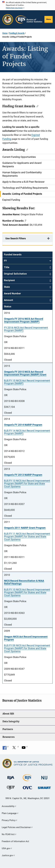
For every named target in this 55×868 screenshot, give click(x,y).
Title (7, 267)
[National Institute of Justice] (44, 776)
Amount (9, 300)
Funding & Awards (17, 33)
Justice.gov (8, 855)
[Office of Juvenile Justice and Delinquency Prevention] (11, 788)
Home (5, 33)
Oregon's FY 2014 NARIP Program (23, 425)
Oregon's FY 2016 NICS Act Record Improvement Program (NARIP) (24, 320)
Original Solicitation (15, 274)
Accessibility (9, 806)
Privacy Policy (10, 820)
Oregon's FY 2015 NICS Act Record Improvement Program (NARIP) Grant (25, 373)
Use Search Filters (16, 238)
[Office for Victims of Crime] (27, 788)
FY (27, 261)
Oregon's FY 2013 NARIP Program (23, 475)
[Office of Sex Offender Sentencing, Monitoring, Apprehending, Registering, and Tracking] (44, 787)
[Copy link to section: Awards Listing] (26, 149)
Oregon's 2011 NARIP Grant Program (25, 528)
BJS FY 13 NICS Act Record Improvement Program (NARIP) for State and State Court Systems (27, 484)
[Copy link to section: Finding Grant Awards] (37, 106)
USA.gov (7, 848)
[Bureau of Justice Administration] (11, 776)
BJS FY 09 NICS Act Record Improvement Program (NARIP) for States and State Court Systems (27, 648)
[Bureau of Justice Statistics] (27, 780)
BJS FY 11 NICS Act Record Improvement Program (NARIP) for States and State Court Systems (27, 537)
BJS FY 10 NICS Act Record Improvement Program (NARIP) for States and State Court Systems (27, 592)
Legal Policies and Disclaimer (17, 827)
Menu (49, 19)
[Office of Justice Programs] (8, 19)
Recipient (9, 280)
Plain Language (10, 813)
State (7, 287)
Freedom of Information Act (15, 841)
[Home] (29, 19)
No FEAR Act (9, 834)
